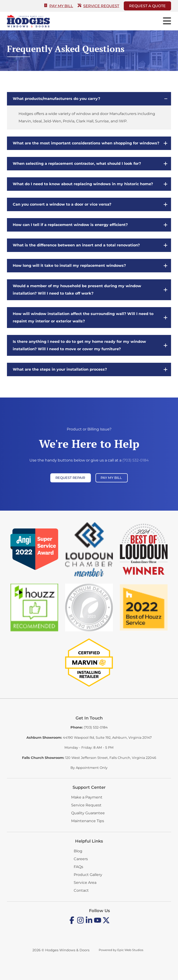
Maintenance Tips (88, 821)
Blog (78, 851)
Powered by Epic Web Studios (121, 950)
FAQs (78, 867)
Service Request (98, 6)
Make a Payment (87, 797)
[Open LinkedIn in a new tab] (89, 923)
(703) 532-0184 (136, 460)
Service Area (85, 883)
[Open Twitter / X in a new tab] (106, 923)
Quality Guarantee (88, 813)
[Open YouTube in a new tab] (98, 923)
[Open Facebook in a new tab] (72, 923)
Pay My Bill (58, 6)
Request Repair (70, 478)
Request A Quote (147, 6)
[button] (89, 99)
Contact (81, 890)
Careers (81, 859)
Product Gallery (88, 875)
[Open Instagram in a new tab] (80, 923)
